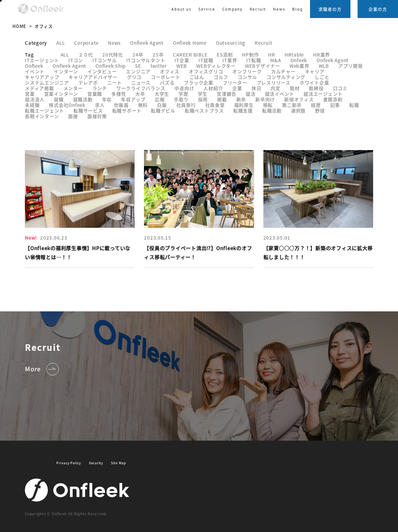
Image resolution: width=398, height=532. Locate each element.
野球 (320, 110)
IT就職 (206, 60)
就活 (251, 94)
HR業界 (322, 55)
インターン (66, 71)
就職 (59, 99)
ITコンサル (105, 60)
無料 (143, 105)
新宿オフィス (299, 99)
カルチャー (283, 71)
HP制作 (250, 55)
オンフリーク (247, 71)
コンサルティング (286, 77)
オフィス (170, 71)
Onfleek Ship (111, 66)
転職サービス (88, 110)
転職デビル (163, 110)
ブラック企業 (199, 83)
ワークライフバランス (141, 88)
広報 (160, 99)
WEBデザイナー (263, 66)
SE (138, 66)
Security (96, 463)
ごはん (197, 77)
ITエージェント (42, 60)
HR (272, 55)
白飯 (162, 105)
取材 (295, 88)
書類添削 (333, 99)
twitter (159, 66)
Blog (298, 9)
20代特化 (113, 55)
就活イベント (280, 94)
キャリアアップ (42, 77)
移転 (268, 105)
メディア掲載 (39, 88)
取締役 (316, 88)
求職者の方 (330, 9)
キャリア (315, 71)
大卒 (140, 94)
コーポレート (166, 77)
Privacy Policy (69, 463)
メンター (73, 88)
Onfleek (34, 66)
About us (181, 9)
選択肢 (298, 110)
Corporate (86, 43)
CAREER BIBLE (190, 55)
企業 (237, 88)
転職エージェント (44, 110)
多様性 (119, 94)
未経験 (32, 105)
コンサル (247, 77)
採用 (203, 99)
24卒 (138, 55)
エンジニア (138, 71)
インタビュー (102, 71)
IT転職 (254, 60)
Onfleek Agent (147, 43)
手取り (181, 99)
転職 (354, 105)
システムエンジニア (47, 83)
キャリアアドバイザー (93, 77)
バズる (167, 83)
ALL (65, 55)
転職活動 (272, 110)
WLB (324, 66)
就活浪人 (35, 99)
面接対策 (97, 116)
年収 (107, 99)
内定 (275, 88)
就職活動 (83, 99)
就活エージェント (323, 94)
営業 (30, 94)
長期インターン (42, 116)
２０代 (86, 55)
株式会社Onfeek (67, 105)
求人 (100, 105)
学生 (203, 94)
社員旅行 (186, 105)
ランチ (100, 88)
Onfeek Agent (333, 60)
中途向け (184, 88)
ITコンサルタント (146, 60)
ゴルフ (221, 77)
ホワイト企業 (315, 83)
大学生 (162, 94)
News (279, 9)
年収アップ (133, 99)
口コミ (340, 88)
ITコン (76, 60)
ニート (115, 83)
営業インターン (61, 94)
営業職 (95, 94)
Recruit (263, 43)
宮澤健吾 (227, 94)
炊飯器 (121, 105)
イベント (35, 71)
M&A (275, 60)
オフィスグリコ (206, 71)
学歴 (183, 94)
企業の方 (378, 9)
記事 (335, 105)
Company (232, 9)
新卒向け (265, 99)
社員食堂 (215, 105)
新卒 (241, 99)
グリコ (134, 77)
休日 (257, 88)
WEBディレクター (216, 66)
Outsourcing (231, 43)
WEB (182, 66)
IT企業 (182, 60)
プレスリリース (273, 83)
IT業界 (230, 60)
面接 (73, 116)
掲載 (222, 99)
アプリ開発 (351, 66)
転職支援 (243, 110)
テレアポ (88, 83)
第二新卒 (292, 105)
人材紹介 (213, 88)
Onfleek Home (190, 43)
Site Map (118, 463)
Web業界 (299, 66)
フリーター (235, 83)
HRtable (294, 55)
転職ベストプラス (204, 110)
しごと (322, 77)
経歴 (316, 105)
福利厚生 (244, 105)
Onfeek (299, 60)
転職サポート (127, 110)
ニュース (141, 83)
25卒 (158, 55)
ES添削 (225, 55)
